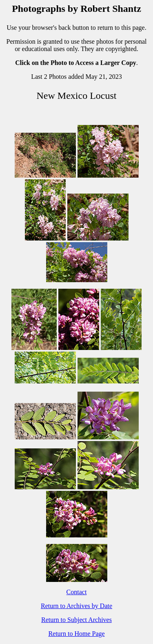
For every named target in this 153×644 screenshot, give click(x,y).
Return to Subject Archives (76, 620)
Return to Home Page (76, 634)
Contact (77, 592)
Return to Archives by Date (76, 606)
